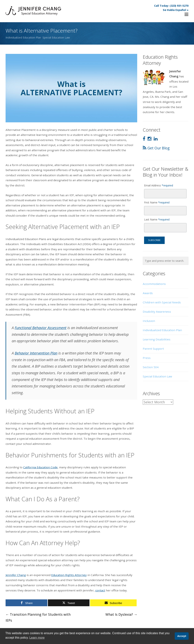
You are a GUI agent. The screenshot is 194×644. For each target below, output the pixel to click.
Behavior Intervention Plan (36, 353)
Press (147, 358)
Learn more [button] (37, 638)
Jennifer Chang (16, 575)
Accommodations (154, 284)
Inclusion (149, 321)
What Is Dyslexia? (121, 614)
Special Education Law (56, 37)
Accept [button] (182, 636)
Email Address (159, 185)
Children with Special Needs (162, 302)
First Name (157, 202)
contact (100, 590)
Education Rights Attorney (69, 575)
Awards (148, 293)
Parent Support (153, 349)
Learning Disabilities (157, 339)
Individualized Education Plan (23, 37)
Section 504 (151, 367)
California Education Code (40, 467)
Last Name (157, 219)
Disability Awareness (157, 312)
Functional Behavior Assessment (41, 328)
